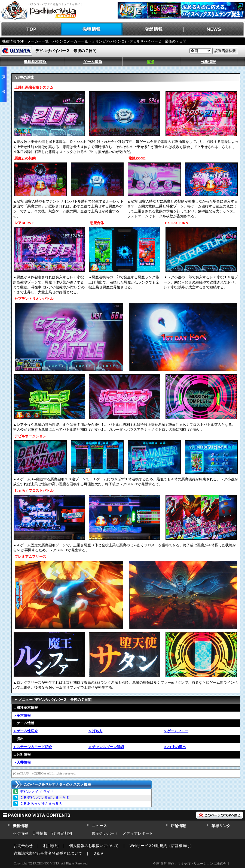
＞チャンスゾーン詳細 (106, 747)
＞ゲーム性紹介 (25, 731)
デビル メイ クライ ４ (37, 792)
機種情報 (92, 29)
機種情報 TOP (13, 41)
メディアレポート (138, 834)
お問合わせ (23, 846)
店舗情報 (153, 29)
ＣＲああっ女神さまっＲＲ (41, 804)
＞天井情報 (22, 762)
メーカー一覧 (38, 41)
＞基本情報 (22, 715)
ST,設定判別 (62, 834)
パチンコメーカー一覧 (70, 41)
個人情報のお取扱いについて (94, 846)
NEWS (214, 29)
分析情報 (208, 62)
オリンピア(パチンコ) (109, 41)
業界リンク (221, 826)
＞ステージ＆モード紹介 (33, 747)
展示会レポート (105, 834)
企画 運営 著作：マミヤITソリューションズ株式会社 (191, 864)
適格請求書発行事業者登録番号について (48, 853)
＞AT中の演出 (175, 747)
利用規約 (51, 846)
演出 (151, 62)
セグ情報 (20, 834)
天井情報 (40, 834)
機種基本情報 (35, 62)
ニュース (99, 826)
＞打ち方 (96, 731)
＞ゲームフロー (176, 731)
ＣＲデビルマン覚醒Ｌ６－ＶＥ (45, 798)
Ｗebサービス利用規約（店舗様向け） (162, 846)
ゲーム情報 (93, 62)
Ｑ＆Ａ (98, 853)
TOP (31, 29)
